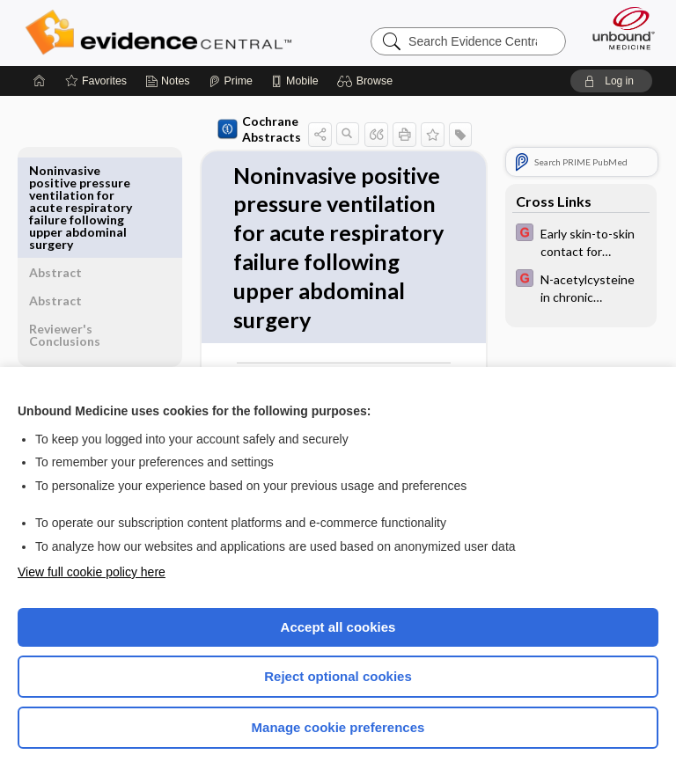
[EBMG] (581, 241)
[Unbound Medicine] (618, 28)
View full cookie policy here (92, 572)
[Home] (40, 81)
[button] (367, 81)
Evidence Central (162, 33)
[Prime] (231, 81)
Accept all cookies (338, 627)
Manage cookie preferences (338, 727)
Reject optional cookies (338, 676)
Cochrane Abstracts (227, 129)
